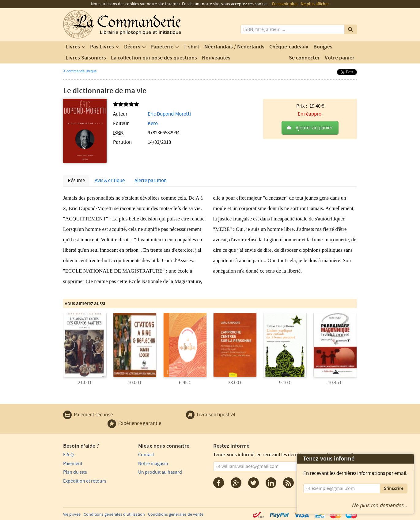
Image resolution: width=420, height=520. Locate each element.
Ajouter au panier (314, 128)
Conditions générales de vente (176, 514)
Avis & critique (110, 181)
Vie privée (72, 514)
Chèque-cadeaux (289, 47)
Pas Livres (102, 47)
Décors (132, 47)
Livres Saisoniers (86, 58)
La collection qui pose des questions (154, 58)
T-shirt (191, 47)
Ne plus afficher (315, 4)
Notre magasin (153, 464)
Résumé (76, 181)
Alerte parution (151, 181)
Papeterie (162, 47)
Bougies (323, 47)
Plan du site (75, 472)
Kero (153, 124)
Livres (73, 47)
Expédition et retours (85, 481)
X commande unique (80, 71)
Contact (146, 455)
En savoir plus (285, 4)
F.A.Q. (69, 455)
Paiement (73, 464)
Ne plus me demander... (380, 505)
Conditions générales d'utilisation (114, 514)
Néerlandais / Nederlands (234, 47)
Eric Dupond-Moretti (169, 114)
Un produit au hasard (160, 472)
